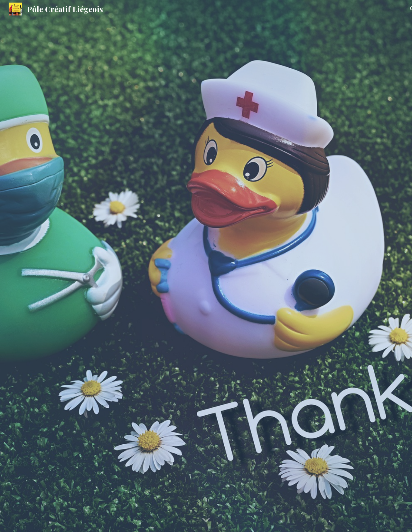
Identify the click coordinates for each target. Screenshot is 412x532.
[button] (206, 520)
